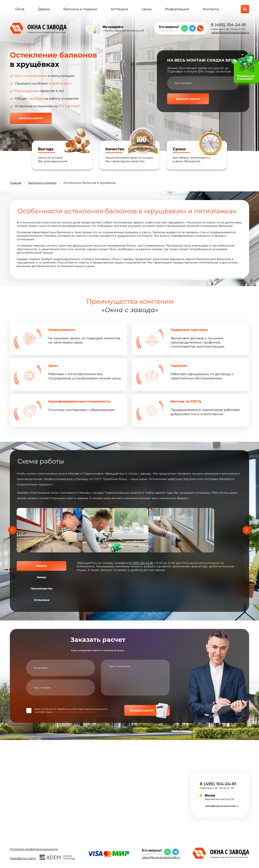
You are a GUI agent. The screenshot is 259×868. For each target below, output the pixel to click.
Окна (20, 9)
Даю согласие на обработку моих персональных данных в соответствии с (71, 710)
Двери (44, 9)
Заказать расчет (31, 118)
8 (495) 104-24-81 (229, 25)
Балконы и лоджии (80, 9)
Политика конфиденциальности (34, 848)
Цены (147, 9)
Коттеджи (119, 9)
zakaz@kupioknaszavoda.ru (230, 33)
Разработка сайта (43, 857)
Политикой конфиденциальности (76, 712)
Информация (177, 9)
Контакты (211, 9)
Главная (16, 183)
